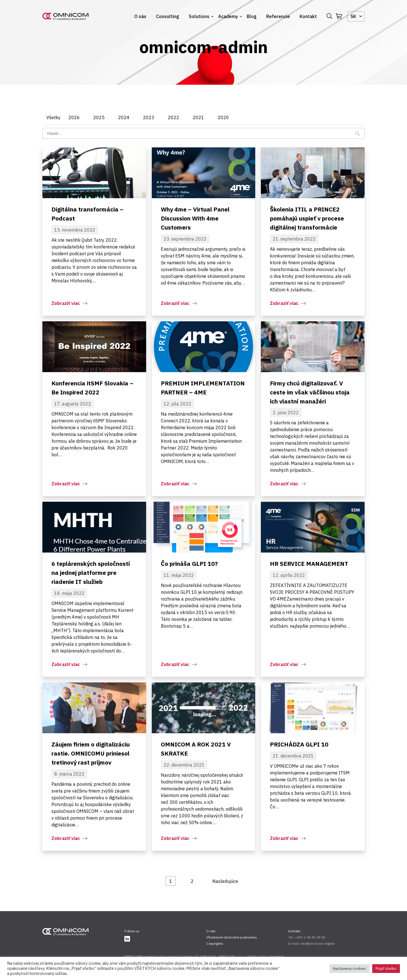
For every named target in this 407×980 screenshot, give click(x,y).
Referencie (278, 16)
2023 (149, 117)
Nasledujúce (225, 881)
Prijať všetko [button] (386, 969)
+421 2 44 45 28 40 (310, 937)
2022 (174, 117)
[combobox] (356, 16)
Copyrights (215, 943)
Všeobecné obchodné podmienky (232, 937)
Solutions (199, 16)
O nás (140, 16)
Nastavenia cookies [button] (349, 969)
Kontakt (308, 16)
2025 (99, 117)
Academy (228, 16)
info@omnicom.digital (317, 943)
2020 (223, 117)
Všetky (53, 117)
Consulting (168, 16)
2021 (198, 117)
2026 (74, 117)
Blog (252, 16)
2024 (124, 117)
